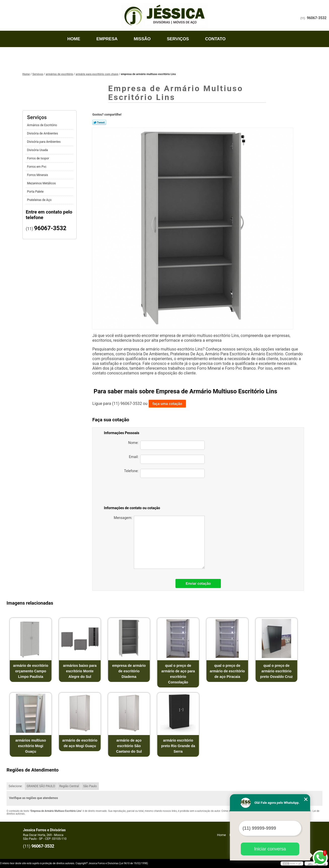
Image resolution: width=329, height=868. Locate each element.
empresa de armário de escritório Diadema (129, 671)
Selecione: (16, 786)
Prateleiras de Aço (40, 200)
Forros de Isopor (38, 158)
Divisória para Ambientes (44, 142)
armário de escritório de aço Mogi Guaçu (80, 743)
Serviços (178, 39)
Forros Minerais (38, 175)
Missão (142, 39)
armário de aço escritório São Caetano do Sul (129, 746)
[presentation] (169, 493)
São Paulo (90, 786)
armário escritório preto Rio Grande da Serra (178, 746)
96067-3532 (317, 18)
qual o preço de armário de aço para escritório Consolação (178, 674)
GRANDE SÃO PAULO (41, 786)
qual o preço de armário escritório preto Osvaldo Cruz (276, 671)
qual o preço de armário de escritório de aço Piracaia (227, 671)
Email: (167, 459)
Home (74, 39)
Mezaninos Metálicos (42, 183)
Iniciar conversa (270, 849)
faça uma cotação (167, 404)
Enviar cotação (198, 583)
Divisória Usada (38, 150)
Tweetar (99, 122)
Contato (215, 39)
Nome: (166, 445)
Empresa (107, 39)
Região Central (69, 786)
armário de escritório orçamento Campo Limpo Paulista (31, 671)
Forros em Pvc (37, 167)
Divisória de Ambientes (43, 133)
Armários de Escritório (42, 125)
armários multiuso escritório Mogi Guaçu (31, 746)
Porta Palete (36, 192)
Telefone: (164, 473)
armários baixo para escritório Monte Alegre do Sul (80, 671)
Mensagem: (159, 542)
